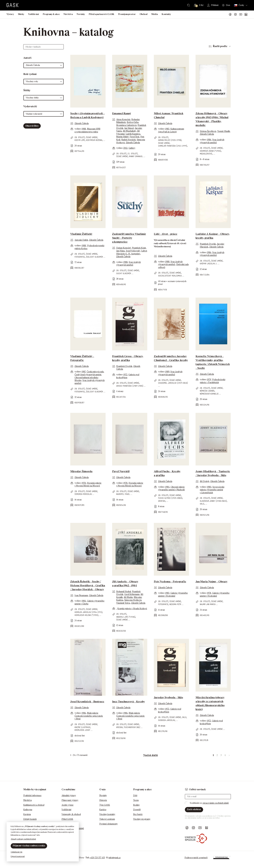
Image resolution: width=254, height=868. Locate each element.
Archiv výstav (68, 805)
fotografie (80, 257)
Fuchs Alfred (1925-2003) (170, 498)
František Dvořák (208, 244)
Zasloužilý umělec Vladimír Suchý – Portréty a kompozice (129, 238)
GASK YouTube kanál (241, 14)
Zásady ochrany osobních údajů (23, 839)
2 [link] (217, 755)
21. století (133, 154)
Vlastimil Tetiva (123, 603)
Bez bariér (138, 814)
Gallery (132, 148)
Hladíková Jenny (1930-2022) (213, 501)
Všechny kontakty (107, 814)
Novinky (81, 14)
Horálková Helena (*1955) (86, 615)
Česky (239, 5)
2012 (125, 148)
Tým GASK (105, 805)
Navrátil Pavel (123, 494)
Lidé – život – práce (166, 234)
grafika (162, 501)
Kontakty (166, 14)
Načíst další (150, 755)
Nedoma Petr (175, 604)
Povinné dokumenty (109, 824)
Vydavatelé (30, 106)
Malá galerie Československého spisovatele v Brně (89, 716)
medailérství (206, 154)
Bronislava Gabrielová (126, 125)
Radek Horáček (128, 140)
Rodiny (136, 805)
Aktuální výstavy (69, 795)
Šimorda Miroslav (83, 494)
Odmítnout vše (17, 852)
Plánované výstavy (70, 800)
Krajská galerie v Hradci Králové (132, 609)
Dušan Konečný (124, 248)
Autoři (27, 58)
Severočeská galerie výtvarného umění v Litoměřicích (212, 490)
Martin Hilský (122, 137)
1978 (84, 483)
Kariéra (103, 810)
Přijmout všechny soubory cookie (29, 846)
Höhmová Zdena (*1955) (210, 151)
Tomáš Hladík (224, 131)
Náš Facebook (230, 14)
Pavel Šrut (134, 137)
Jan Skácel (129, 128)
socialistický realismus (170, 276)
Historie (103, 800)
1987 (84, 372)
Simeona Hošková (133, 600)
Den (228, 5)
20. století (80, 137)
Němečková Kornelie (209, 394)
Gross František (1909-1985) (130, 386)
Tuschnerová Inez (132, 727)
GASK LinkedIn (246, 14)
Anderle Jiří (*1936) (126, 617)
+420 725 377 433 (97, 858)
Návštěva (68, 14)
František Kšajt (139, 248)
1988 (84, 129)
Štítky (27, 90)
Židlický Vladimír (94, 257)
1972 (125, 375)
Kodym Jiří (80, 140)
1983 (167, 129)
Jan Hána (120, 251)
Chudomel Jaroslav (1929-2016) (173, 383)
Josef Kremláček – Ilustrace (87, 701)
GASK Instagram (235, 14)
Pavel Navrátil (121, 471)
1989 (167, 372)
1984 (167, 487)
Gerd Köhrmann (132, 594)
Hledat (189, 5)
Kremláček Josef (82, 730)
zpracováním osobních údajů (216, 803)
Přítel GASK (67, 819)
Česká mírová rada (95, 372)
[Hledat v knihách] (44, 47)
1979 (209, 379)
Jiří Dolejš (204, 481)
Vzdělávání (33, 14)
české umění (92, 137)
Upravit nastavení (18, 856)
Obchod (144, 14)
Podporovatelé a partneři (196, 858)
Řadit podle (220, 46)
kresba (119, 727)
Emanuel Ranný (122, 113)
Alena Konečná (123, 119)
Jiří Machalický (129, 131)
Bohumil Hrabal (124, 591)
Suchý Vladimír (124, 273)
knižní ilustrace (82, 727)
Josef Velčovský (133, 251)
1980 (209, 487)
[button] (44, 65)
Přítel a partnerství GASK (102, 14)
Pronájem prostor (127, 14)
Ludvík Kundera (133, 134)
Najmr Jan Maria (208, 604)
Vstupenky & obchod (71, 814)
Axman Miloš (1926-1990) (170, 140)
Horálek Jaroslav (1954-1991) (88, 612)
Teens (136, 800)
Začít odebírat (194, 809)
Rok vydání (30, 74)
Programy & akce (51, 14)
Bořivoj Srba (133, 122)
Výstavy (10, 14)
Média (155, 14)
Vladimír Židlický (81, 234)
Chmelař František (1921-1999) (173, 146)
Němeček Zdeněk (207, 391)
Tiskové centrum (107, 819)
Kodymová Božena (94, 140)
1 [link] (213, 755)
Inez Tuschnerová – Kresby (128, 701)
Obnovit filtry (32, 126)
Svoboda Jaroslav (166, 720)
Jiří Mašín (128, 597)
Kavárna (27, 814)
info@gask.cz (115, 858)
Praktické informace (32, 795)
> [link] (229, 755)
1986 (209, 140)
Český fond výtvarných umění (88, 375)
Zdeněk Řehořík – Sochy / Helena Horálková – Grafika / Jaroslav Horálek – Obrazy (88, 585)
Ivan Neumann (81, 595)
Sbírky (21, 14)
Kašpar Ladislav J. (208, 264)
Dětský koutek (30, 819)
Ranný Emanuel (136, 156)
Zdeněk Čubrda (82, 123)
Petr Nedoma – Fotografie (170, 581)
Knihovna (28, 810)
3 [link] (221, 755)
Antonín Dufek (81, 240)
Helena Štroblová (208, 131)
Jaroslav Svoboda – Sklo (168, 697)
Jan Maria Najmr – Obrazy (211, 581)
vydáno (78, 129)
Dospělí (137, 810)
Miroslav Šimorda (81, 471)
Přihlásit (215, 5)
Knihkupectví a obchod (34, 805)
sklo (202, 504)
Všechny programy (142, 819)
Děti (135, 795)
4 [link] (225, 755)
